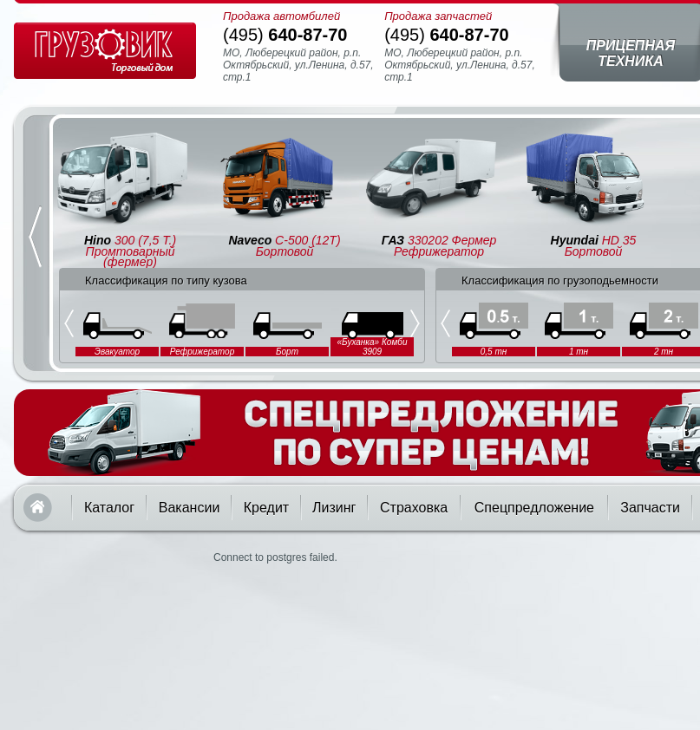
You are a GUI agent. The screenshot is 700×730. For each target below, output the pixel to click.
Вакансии (190, 508)
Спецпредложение (534, 508)
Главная (38, 508)
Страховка (414, 508)
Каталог (109, 508)
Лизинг (334, 508)
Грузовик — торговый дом (105, 51)
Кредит (266, 508)
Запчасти (650, 508)
